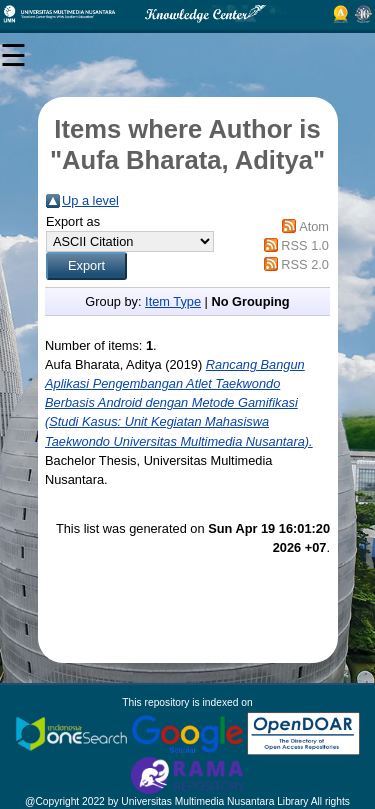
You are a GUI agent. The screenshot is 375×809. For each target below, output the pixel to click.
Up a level (90, 200)
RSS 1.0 (305, 245)
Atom (314, 226)
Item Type (173, 301)
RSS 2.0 (305, 264)
